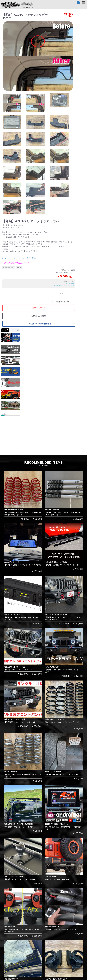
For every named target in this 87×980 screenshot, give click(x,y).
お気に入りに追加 (39, 316)
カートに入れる (39, 308)
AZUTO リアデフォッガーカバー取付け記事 (19, 258)
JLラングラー (69, 284)
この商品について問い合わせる (39, 324)
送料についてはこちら (64, 302)
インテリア (70, 286)
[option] (38, 56)
